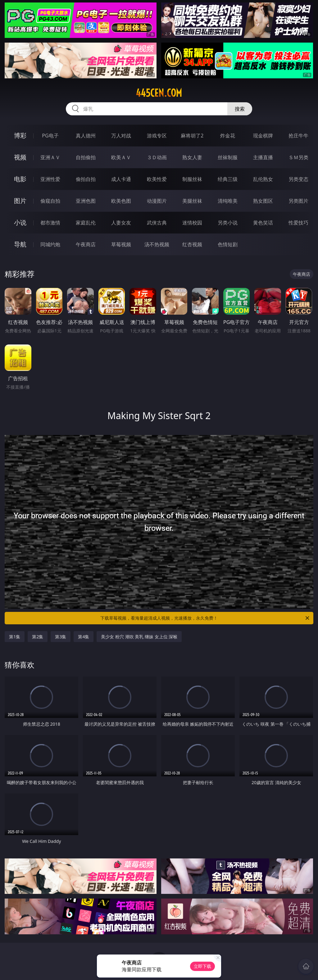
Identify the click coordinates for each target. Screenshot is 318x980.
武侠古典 (157, 223)
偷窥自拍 (50, 201)
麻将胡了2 (192, 136)
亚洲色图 (86, 201)
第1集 (15, 637)
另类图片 (298, 201)
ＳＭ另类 (298, 157)
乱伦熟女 (263, 179)
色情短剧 (228, 244)
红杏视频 (192, 244)
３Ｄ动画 (157, 157)
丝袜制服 (228, 157)
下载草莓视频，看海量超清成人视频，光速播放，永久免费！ (205, 618)
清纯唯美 (228, 201)
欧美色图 (121, 201)
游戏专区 (157, 136)
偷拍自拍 (86, 179)
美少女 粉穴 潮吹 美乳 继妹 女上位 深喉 (139, 637)
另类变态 (298, 179)
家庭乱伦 (86, 223)
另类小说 (228, 223)
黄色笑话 (263, 223)
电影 (20, 179)
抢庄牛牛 (298, 136)
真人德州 (86, 136)
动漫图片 (157, 201)
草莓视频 (121, 244)
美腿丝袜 (192, 201)
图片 (20, 201)
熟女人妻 (192, 157)
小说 (20, 222)
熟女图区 (263, 201)
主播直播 (263, 157)
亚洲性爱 (50, 179)
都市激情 (50, 223)
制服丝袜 (192, 179)
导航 (20, 244)
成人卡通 (121, 179)
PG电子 (50, 136)
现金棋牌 (263, 136)
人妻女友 (121, 223)
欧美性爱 (157, 179)
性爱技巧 (298, 223)
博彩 (20, 135)
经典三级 (228, 179)
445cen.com (159, 93)
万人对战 (121, 136)
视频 (20, 157)
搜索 (240, 109)
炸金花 (228, 136)
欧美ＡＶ (121, 157)
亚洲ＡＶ (50, 157)
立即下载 (202, 966)
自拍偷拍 (86, 157)
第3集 (61, 637)
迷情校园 (192, 223)
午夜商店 (86, 244)
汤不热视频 (157, 244)
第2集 (38, 637)
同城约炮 (50, 244)
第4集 (84, 637)
